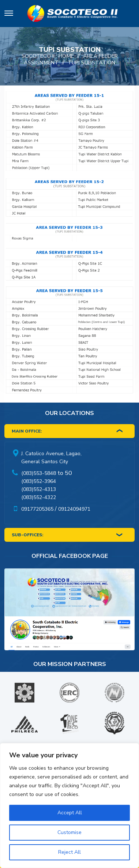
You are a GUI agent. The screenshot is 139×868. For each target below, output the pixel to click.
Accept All (70, 813)
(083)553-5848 (39, 473)
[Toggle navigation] (9, 14)
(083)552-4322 (39, 497)
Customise (69, 832)
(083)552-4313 (39, 489)
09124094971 (74, 509)
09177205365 (37, 509)
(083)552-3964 (39, 481)
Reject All (69, 852)
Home (66, 56)
